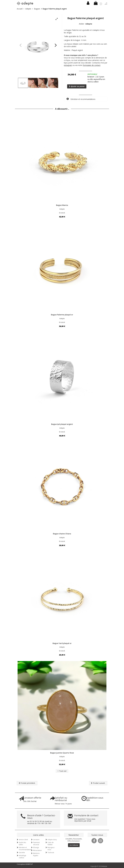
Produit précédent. (27, 783)
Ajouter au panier (77, 86)
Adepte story (52, 840)
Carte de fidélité (51, 844)
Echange (36, 847)
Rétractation (37, 850)
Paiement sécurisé (36, 844)
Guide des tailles (22, 844)
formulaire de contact (92, 65)
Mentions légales (36, 854)
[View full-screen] (57, 19)
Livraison (36, 840)
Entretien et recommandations (81, 99)
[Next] (55, 45)
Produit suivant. (98, 783)
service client (23, 840)
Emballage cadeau (22, 857)
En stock (62, 213)
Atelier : (86, 24)
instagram (68, 65)
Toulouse (51, 852)
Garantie (22, 852)
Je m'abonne (74, 845)
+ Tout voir (62, 771)
